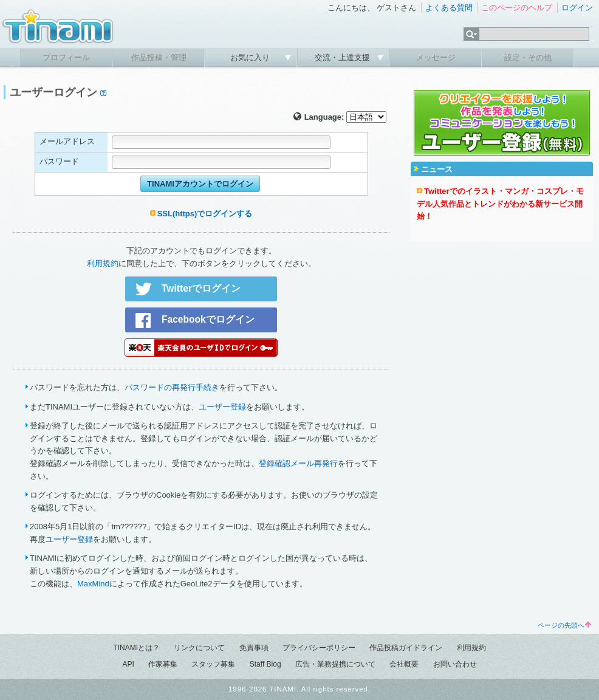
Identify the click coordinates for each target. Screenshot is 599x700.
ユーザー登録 (222, 407)
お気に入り (251, 57)
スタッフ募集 (213, 664)
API (128, 664)
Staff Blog (265, 664)
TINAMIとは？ (136, 648)
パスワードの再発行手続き (172, 387)
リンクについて (199, 648)
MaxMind (93, 584)
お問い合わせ (455, 664)
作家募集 (163, 664)
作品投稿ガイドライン (406, 648)
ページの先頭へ (564, 625)
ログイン (577, 8)
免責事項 (254, 648)
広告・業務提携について (335, 664)
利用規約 (103, 263)
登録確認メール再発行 (298, 463)
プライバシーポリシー (319, 648)
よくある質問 (449, 8)
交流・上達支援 (344, 57)
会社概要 (404, 664)
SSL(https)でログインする (205, 214)
